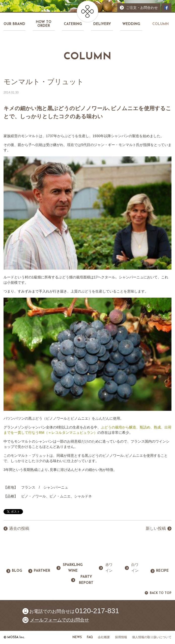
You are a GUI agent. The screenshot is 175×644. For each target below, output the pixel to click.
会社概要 (104, 637)
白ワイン (135, 568)
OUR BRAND (14, 24)
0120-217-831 (97, 611)
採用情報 (121, 637)
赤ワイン (109, 568)
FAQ (90, 637)
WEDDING (131, 24)
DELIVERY (102, 24)
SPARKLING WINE (73, 568)
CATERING (73, 24)
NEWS (77, 637)
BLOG (17, 571)
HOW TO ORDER (44, 24)
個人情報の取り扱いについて (152, 637)
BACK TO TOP (161, 593)
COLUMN (161, 24)
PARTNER (42, 571)
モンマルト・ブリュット (44, 82)
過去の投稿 (19, 528)
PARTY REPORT (86, 580)
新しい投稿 (156, 528)
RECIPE (162, 571)
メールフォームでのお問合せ (60, 620)
